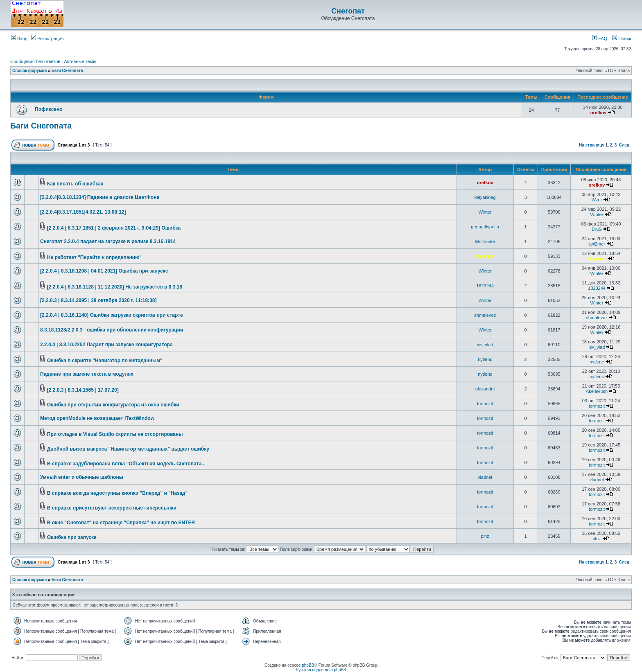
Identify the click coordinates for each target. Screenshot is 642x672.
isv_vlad (485, 345)
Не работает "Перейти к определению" (94, 257)
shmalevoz (485, 315)
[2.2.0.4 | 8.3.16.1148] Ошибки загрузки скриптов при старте (112, 315)
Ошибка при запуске (72, 537)
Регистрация (47, 38)
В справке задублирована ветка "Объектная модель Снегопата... (126, 464)
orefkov (599, 113)
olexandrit (485, 389)
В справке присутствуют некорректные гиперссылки (112, 508)
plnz (485, 536)
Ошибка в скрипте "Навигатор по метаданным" (105, 361)
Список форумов (30, 71)
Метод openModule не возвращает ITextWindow (97, 418)
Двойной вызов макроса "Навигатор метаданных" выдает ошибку (128, 449)
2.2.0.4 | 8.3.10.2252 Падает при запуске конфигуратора (106, 345)
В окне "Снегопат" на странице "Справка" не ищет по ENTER (121, 523)
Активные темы (80, 61)
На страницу (592, 145)
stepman (485, 256)
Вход (19, 38)
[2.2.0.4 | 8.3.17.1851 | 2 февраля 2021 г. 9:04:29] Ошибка (114, 228)
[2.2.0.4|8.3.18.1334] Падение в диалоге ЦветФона (100, 197)
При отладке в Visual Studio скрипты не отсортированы (115, 434)
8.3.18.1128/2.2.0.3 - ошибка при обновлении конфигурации (112, 330)
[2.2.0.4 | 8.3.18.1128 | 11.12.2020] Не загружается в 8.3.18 (115, 287)
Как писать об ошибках (75, 184)
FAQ (600, 38)
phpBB (308, 665)
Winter (485, 212)
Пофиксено (49, 109)
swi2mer (597, 244)
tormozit (485, 404)
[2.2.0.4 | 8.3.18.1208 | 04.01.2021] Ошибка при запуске (104, 271)
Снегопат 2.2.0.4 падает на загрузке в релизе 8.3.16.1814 (108, 241)
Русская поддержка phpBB (321, 670)
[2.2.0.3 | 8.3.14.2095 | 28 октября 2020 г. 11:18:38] (98, 300)
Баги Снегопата (67, 71)
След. (625, 145)
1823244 (485, 286)
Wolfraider (485, 241)
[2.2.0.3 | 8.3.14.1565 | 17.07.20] (83, 390)
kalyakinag (485, 197)
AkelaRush (597, 391)
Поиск (622, 38)
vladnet (485, 477)
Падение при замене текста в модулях (87, 374)
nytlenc (485, 359)
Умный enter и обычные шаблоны (82, 477)
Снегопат (348, 11)
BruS (597, 229)
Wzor (597, 200)
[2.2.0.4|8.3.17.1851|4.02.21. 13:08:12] (83, 212)
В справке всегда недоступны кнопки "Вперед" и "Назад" (117, 493)
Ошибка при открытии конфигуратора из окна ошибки (113, 405)
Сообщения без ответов (35, 61)
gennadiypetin (485, 227)
